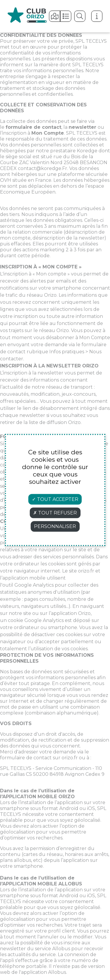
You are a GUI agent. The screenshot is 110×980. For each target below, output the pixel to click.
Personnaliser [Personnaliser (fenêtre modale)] (55, 526)
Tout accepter (55, 499)
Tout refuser (55, 513)
